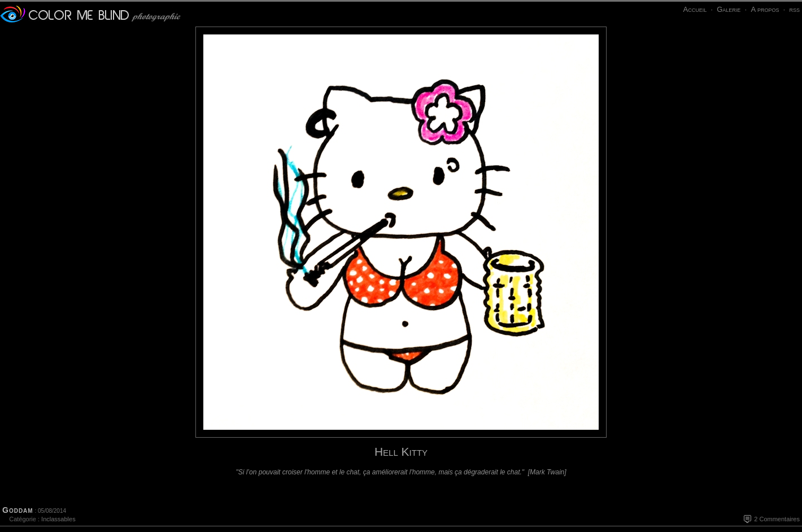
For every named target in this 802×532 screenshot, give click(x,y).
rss (794, 9)
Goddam (18, 510)
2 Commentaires (777, 519)
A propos (765, 9)
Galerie (729, 9)
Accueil (695, 9)
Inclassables (58, 519)
